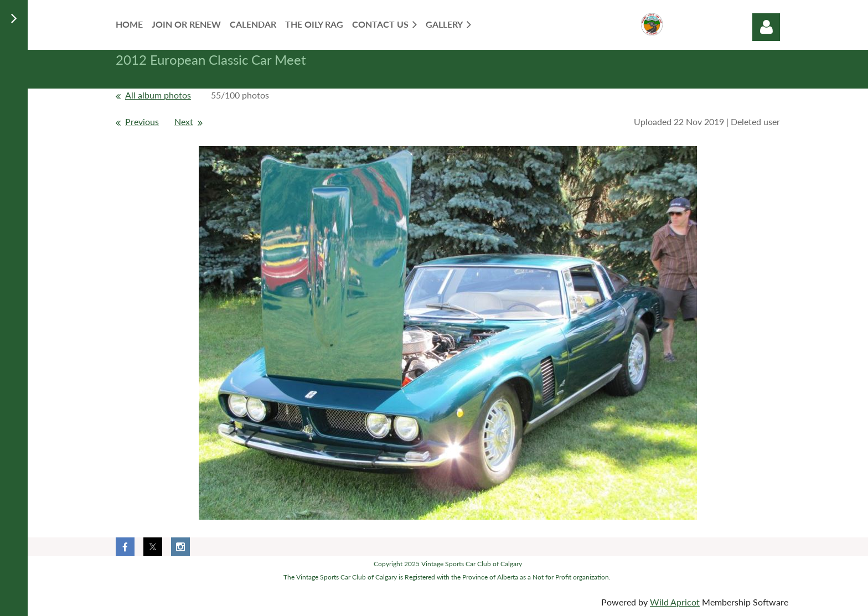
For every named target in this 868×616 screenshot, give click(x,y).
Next (184, 121)
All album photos (158, 95)
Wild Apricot (675, 602)
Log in (766, 27)
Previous (142, 121)
